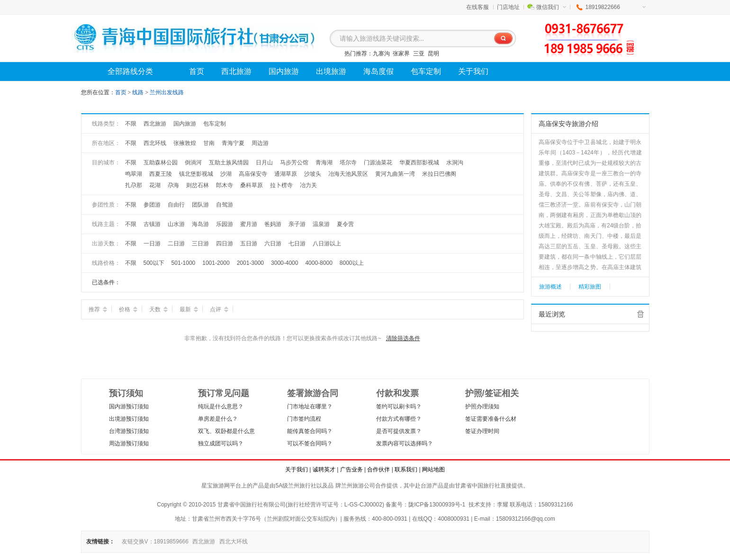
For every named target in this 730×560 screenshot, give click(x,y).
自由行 (176, 205)
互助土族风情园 (229, 163)
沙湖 (226, 174)
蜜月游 (249, 224)
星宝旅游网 (216, 486)
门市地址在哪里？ (310, 406)
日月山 (264, 163)
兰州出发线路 (167, 92)
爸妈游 (273, 224)
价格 (128, 309)
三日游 (200, 244)
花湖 (155, 185)
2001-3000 (250, 263)
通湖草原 (286, 174)
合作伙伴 (379, 470)
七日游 (297, 244)
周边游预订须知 (129, 443)
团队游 (200, 205)
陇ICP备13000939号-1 (437, 505)
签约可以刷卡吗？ (399, 406)
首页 (121, 92)
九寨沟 (381, 54)
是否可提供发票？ (399, 431)
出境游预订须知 (129, 419)
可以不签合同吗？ (310, 443)
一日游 (152, 244)
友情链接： (100, 542)
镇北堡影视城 (196, 174)
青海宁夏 (233, 143)
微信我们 (551, 7)
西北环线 (155, 143)
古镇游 (152, 224)
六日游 (273, 244)
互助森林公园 (161, 163)
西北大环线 (234, 542)
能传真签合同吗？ (310, 431)
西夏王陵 (161, 174)
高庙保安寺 (253, 174)
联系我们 (406, 470)
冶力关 (308, 185)
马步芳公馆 (294, 163)
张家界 (401, 54)
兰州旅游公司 (358, 486)
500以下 (154, 263)
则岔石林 (198, 185)
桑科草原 (252, 185)
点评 (219, 309)
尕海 (173, 185)
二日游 (176, 244)
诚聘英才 (324, 470)
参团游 (152, 205)
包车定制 (215, 124)
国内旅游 (185, 124)
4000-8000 (319, 263)
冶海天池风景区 (348, 174)
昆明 (433, 54)
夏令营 (345, 224)
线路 (139, 92)
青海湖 (324, 163)
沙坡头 (313, 174)
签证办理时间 (482, 431)
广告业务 (351, 470)
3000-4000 (284, 263)
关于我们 (297, 470)
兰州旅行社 (302, 486)
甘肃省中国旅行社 (478, 486)
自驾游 (225, 205)
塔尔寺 (348, 163)
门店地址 (508, 7)
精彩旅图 (590, 287)
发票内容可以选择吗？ (405, 443)
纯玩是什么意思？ (221, 406)
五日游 (249, 244)
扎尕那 (134, 185)
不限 (131, 124)
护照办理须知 (482, 406)
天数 (158, 309)
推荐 (98, 309)
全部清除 (640, 314)
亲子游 (297, 224)
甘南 (209, 143)
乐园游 (225, 224)
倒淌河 (193, 163)
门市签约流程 (304, 419)
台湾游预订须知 (129, 431)
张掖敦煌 (185, 143)
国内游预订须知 (129, 406)
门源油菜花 (378, 163)
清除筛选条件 (403, 338)
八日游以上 (327, 244)
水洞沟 (455, 163)
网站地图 (433, 470)
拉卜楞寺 (281, 185)
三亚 (419, 54)
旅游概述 (550, 287)
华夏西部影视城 (419, 163)
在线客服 (478, 7)
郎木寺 (225, 185)
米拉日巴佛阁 (439, 174)
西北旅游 (155, 124)
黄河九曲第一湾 (395, 174)
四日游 (225, 244)
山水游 (176, 224)
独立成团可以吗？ (221, 443)
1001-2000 (216, 263)
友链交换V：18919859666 (155, 542)
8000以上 (352, 263)
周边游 (260, 143)
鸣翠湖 (134, 174)
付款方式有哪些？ (399, 419)
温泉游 (321, 224)
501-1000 (184, 263)
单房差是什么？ (218, 419)
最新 (189, 309)
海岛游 (200, 224)
